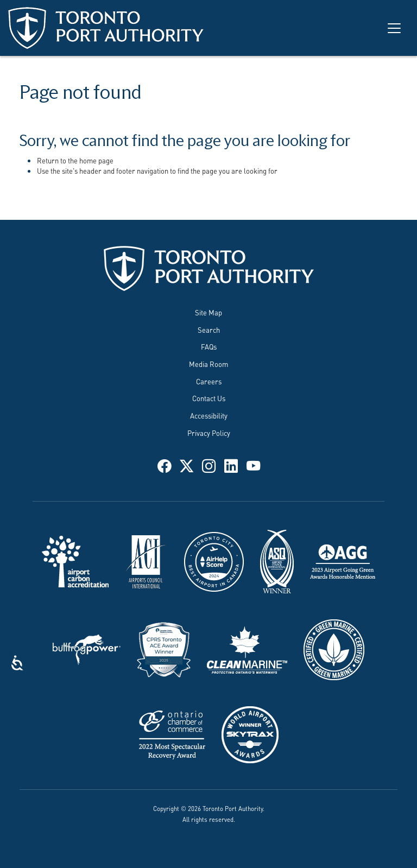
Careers (209, 381)
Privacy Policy (209, 433)
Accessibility (209, 415)
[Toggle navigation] (394, 28)
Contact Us (209, 398)
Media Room (208, 364)
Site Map (208, 312)
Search (209, 330)
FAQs (209, 346)
